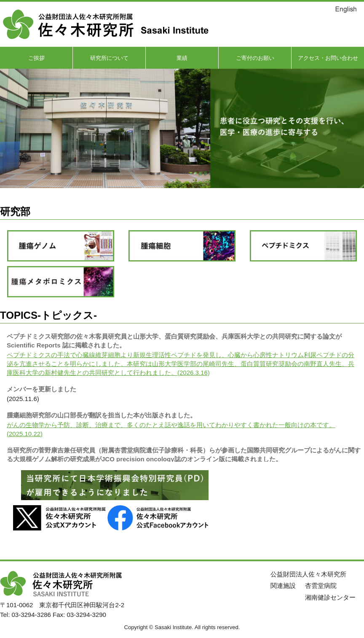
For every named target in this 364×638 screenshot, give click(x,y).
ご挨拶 (36, 58)
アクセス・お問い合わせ (328, 58)
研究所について (109, 58)
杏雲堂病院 (321, 586)
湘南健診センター (330, 597)
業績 (182, 58)
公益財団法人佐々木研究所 (308, 574)
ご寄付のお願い (255, 58)
